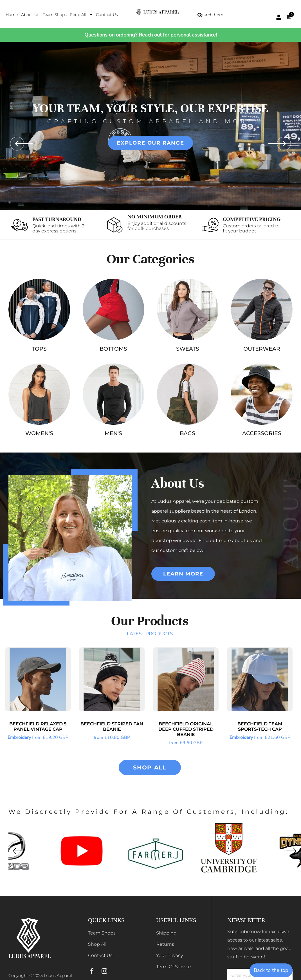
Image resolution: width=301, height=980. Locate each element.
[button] (81, 15)
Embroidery (19, 737)
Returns (165, 944)
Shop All (97, 944)
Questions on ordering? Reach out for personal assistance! (151, 35)
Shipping (166, 933)
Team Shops (102, 933)
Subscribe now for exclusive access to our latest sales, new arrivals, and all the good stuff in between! (260, 944)
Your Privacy (169, 955)
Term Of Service (174, 967)
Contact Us (100, 955)
